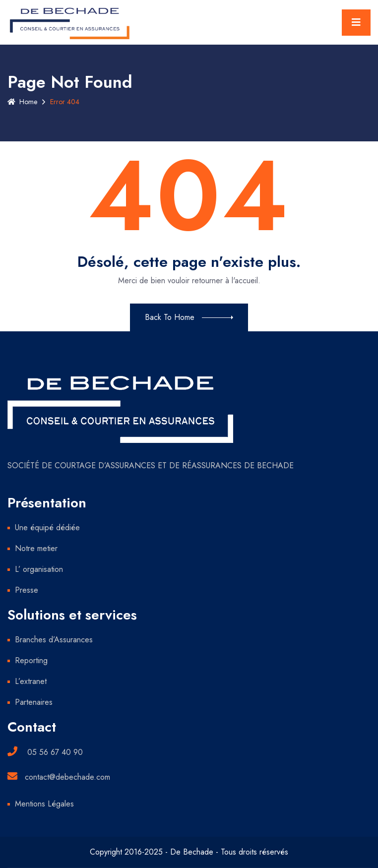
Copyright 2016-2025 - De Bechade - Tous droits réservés (189, 852)
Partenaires (34, 702)
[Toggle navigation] (356, 23)
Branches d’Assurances (54, 640)
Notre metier (36, 548)
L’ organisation (39, 569)
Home (22, 102)
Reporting (31, 660)
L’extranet (31, 681)
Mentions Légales (44, 804)
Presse (27, 590)
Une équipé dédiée (47, 527)
